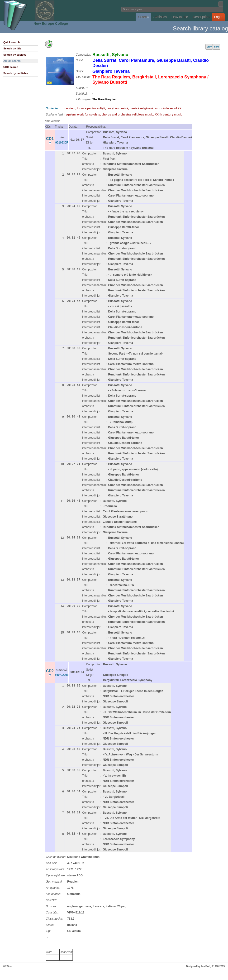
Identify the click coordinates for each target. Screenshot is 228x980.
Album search (12, 61)
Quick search (12, 42)
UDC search (11, 67)
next (216, 47)
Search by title (12, 48)
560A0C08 (62, 675)
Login (218, 17)
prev (209, 47)
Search (143, 17)
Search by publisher (16, 73)
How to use (180, 17)
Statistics (160, 17)
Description (201, 17)
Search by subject (14, 55)
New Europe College (51, 23)
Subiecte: (52, 108)
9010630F (62, 143)
